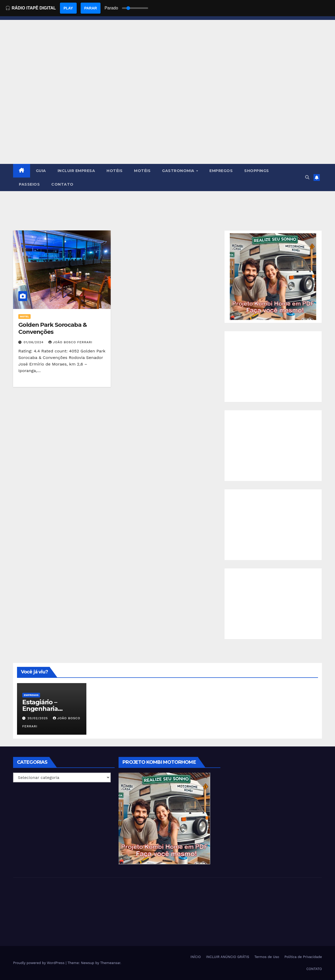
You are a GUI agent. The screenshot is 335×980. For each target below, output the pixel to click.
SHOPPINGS (257, 171)
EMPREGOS (221, 171)
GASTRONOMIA (179, 171)
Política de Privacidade (303, 957)
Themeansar (110, 963)
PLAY (68, 8)
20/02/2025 (38, 718)
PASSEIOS (29, 184)
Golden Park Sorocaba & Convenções (53, 328)
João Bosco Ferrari (70, 342)
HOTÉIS (115, 171)
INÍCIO (196, 957)
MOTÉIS (142, 171)
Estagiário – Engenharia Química (40, 709)
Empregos (31, 695)
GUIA (41, 171)
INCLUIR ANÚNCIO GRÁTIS (228, 957)
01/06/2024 (34, 342)
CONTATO (62, 184)
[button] (307, 177)
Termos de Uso (267, 957)
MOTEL (24, 316)
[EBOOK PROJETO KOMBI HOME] (273, 276)
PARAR (91, 8)
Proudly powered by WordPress (39, 963)
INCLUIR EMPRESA (76, 171)
